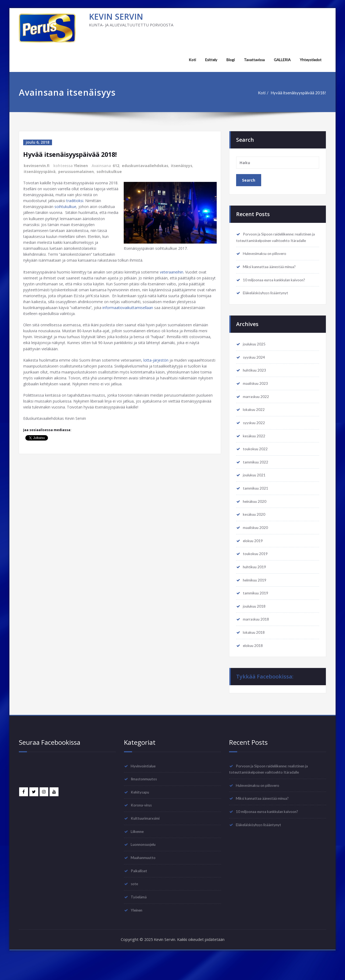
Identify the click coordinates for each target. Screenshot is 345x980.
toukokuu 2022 (257, 460)
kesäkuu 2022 (256, 447)
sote (135, 904)
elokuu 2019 (254, 555)
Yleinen (81, 165)
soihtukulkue (111, 171)
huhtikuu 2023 (256, 379)
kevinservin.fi (37, 165)
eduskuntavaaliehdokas (146, 165)
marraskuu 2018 (258, 635)
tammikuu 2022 (257, 474)
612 (116, 165)
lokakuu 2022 (255, 420)
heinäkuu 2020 (256, 514)
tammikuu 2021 (257, 501)
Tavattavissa (252, 60)
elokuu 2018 (254, 662)
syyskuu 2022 (256, 433)
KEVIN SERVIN (116, 17)
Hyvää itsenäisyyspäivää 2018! (298, 93)
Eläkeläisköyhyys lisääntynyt (269, 301)
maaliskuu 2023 (257, 393)
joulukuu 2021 (256, 487)
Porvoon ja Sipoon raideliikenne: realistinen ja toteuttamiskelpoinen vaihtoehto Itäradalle (269, 241)
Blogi (228, 60)
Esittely (208, 60)
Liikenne (138, 850)
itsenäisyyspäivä (40, 171)
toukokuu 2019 (257, 568)
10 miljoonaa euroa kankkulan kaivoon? (278, 288)
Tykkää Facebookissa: (265, 694)
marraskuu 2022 (258, 406)
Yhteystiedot (310, 60)
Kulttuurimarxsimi (147, 837)
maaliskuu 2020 (257, 541)
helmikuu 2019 (256, 595)
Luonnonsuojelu (145, 864)
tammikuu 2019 (257, 608)
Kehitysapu (141, 810)
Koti (189, 60)
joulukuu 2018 (256, 622)
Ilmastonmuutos (145, 797)
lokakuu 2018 (255, 649)
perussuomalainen (77, 171)
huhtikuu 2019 (256, 581)
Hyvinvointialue (145, 783)
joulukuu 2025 (256, 352)
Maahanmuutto (145, 877)
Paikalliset (140, 891)
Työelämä (140, 918)
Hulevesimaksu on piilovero (268, 261)
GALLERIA (281, 60)
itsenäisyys (183, 165)
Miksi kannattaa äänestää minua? (273, 274)
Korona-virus (143, 823)
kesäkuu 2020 (256, 528)
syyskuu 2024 (256, 366)
